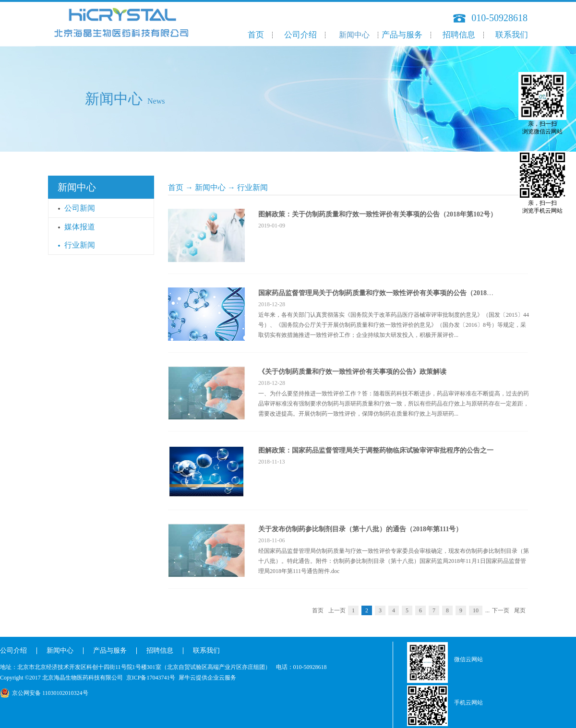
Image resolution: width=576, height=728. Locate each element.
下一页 (501, 610)
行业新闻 (252, 187)
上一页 (337, 610)
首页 (256, 35)
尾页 (520, 610)
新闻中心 (210, 187)
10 (476, 610)
